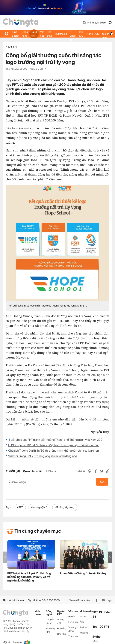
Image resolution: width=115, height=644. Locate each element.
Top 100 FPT (101, 621)
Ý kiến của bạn (57, 482)
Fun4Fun (73, 616)
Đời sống (62, 623)
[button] (110, 551)
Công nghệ (25, 34)
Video (83, 610)
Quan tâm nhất (32, 471)
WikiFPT (84, 627)
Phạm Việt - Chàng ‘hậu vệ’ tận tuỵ (83, 567)
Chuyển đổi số (50, 615)
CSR (97, 34)
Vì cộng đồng (72, 623)
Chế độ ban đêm (106, 34)
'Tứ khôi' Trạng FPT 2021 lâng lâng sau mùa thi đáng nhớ (43, 456)
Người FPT (34, 34)
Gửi (102, 482)
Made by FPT (50, 624)
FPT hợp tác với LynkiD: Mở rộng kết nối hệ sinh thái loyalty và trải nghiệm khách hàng (29, 571)
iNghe (89, 34)
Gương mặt (61, 615)
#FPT (20, 501)
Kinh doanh (15, 34)
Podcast (84, 621)
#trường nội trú (39, 501)
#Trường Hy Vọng (65, 501)
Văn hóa (42, 34)
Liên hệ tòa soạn (14, 594)
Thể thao (49, 34)
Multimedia (60, 34)
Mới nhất (51, 471)
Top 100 (81, 34)
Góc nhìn (62, 628)
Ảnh (82, 616)
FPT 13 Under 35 (72, 34)
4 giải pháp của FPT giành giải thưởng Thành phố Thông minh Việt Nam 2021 (56, 440)
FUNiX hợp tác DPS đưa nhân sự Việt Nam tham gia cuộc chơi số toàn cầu (54, 445)
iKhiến (72, 610)
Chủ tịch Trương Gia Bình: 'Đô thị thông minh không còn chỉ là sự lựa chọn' (54, 451)
